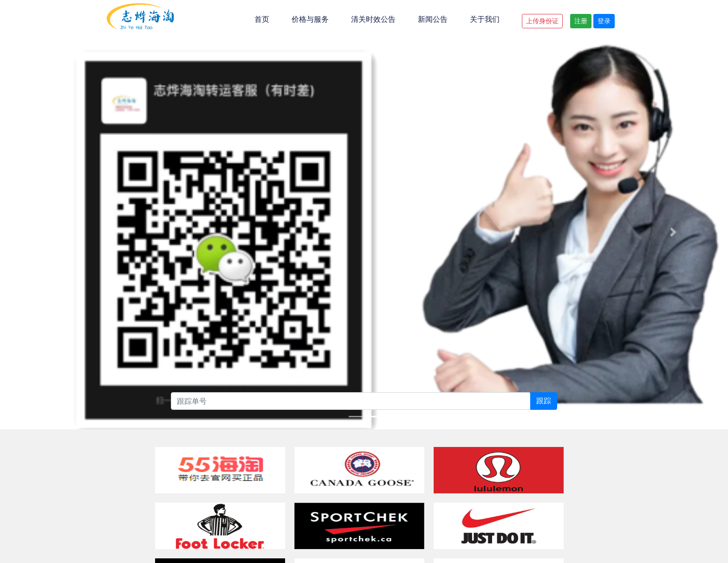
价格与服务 (310, 19)
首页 (262, 19)
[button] (55, 171)
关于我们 (485, 19)
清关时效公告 (373, 19)
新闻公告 (433, 19)
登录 (604, 21)
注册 (581, 21)
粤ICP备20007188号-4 (497, 505)
